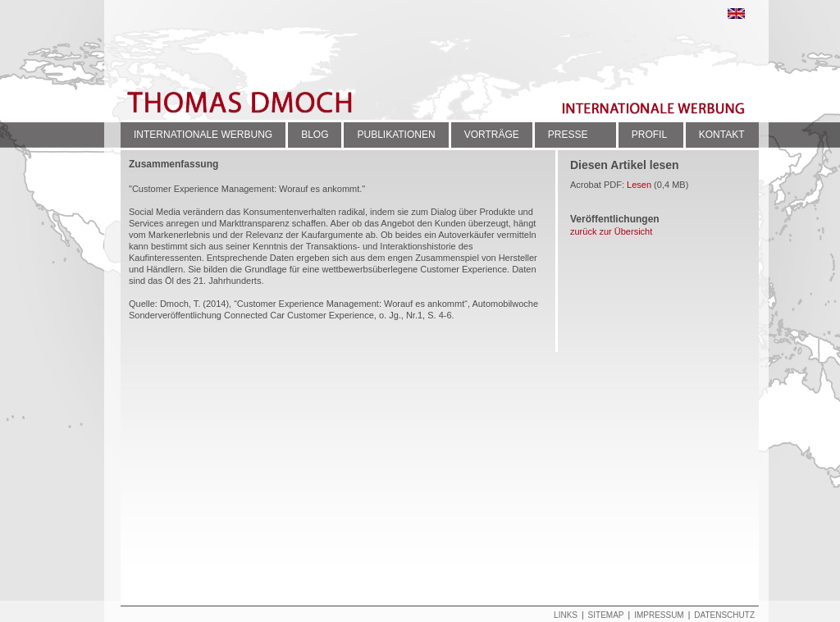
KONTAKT (722, 135)
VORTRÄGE (492, 135)
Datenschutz (724, 615)
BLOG (315, 135)
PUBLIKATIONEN (396, 135)
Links (566, 615)
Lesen (639, 185)
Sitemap (606, 615)
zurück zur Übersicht (611, 231)
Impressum (659, 615)
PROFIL (649, 135)
